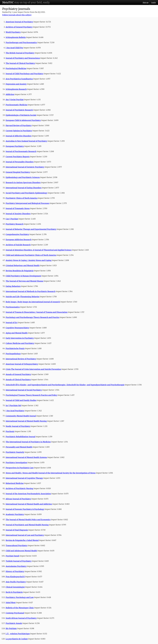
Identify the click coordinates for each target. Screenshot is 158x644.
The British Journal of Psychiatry (20, 53)
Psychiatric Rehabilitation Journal (20, 437)
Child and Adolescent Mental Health (21, 551)
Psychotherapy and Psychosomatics (21, 42)
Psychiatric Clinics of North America (22, 198)
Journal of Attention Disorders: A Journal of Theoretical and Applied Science (39, 250)
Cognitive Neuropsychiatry (17, 328)
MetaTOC (8, 2)
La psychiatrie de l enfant (17, 639)
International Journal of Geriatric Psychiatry (25, 167)
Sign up (146, 2)
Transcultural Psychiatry (17, 545)
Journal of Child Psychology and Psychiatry (25, 74)
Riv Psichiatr (11, 628)
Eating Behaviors (13, 286)
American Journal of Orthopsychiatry (22, 364)
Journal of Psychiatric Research (19, 110)
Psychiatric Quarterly (15, 452)
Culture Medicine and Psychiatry (20, 343)
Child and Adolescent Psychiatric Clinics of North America (31, 255)
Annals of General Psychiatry (18, 374)
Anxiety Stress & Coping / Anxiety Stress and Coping (29, 260)
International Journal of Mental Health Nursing (26, 421)
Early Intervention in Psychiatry (20, 338)
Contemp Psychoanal (15, 613)
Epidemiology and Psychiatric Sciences (23, 177)
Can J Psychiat (12, 219)
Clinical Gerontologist (15, 587)
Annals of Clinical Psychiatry (18, 380)
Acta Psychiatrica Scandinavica (19, 79)
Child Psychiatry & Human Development (23, 276)
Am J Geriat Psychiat (15, 100)
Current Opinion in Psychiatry (19, 131)
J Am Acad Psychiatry (15, 411)
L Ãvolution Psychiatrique (18, 634)
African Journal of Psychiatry (18, 499)
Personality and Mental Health (19, 447)
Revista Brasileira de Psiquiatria (20, 271)
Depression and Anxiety (16, 84)
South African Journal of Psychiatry (21, 618)
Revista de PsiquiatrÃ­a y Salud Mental (22, 540)
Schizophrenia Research (16, 89)
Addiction (10, 94)
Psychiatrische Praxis (15, 348)
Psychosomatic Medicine (17, 105)
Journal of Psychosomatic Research (21, 151)
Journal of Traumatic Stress (18, 208)
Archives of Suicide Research (18, 245)
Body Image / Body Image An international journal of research (33, 302)
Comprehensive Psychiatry (17, 234)
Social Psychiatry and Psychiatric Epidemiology (27, 193)
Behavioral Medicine (15, 483)
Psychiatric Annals (14, 623)
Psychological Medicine (16, 68)
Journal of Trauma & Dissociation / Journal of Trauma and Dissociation (37, 312)
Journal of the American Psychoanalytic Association (28, 494)
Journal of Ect (12, 323)
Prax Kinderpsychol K (15, 577)
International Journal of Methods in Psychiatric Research (31, 291)
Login (153, 2)
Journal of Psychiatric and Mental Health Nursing (27, 525)
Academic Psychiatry (15, 514)
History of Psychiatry (15, 571)
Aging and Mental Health (17, 333)
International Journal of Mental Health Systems (26, 457)
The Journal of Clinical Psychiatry (20, 63)
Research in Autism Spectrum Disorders (23, 183)
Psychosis (10, 431)
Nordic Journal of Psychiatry (18, 426)
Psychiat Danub (12, 556)
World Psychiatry (13, 32)
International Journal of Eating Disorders (24, 188)
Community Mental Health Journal (21, 416)
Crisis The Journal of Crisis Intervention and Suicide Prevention (33, 369)
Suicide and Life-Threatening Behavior (23, 297)
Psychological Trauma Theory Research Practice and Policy (31, 395)
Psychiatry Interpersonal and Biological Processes (28, 203)
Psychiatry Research (15, 224)
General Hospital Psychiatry (18, 172)
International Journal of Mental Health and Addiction (29, 504)
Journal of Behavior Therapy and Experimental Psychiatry (31, 229)
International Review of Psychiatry (21, 359)
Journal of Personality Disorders (20, 162)
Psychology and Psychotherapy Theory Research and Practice (33, 317)
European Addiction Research (19, 240)
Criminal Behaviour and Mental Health (23, 265)
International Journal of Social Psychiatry (24, 390)
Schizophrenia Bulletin (16, 37)
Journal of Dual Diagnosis (17, 530)
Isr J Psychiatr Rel (13, 405)
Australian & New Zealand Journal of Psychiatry (26, 141)
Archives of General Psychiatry (19, 27)
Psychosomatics (13, 307)
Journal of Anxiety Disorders (18, 214)
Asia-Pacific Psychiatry (16, 582)
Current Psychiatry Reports (18, 157)
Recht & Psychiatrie (14, 592)
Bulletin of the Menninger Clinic (20, 608)
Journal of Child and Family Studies (21, 400)
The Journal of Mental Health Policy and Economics (28, 520)
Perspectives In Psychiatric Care (20, 468)
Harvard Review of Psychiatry (19, 125)
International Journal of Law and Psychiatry (25, 535)
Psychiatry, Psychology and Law (20, 597)
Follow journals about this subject (17, 15)
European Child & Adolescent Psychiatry (23, 120)
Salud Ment (11, 603)
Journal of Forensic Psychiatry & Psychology (25, 509)
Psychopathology (13, 354)
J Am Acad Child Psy (14, 48)
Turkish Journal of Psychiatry (19, 561)
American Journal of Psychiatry (19, 22)
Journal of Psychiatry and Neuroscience (23, 58)
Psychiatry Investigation (16, 463)
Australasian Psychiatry (16, 566)
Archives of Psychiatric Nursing (19, 488)
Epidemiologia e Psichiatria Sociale (21, 115)
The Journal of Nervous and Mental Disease (25, 281)
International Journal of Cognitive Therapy (24, 478)
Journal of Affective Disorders (19, 136)
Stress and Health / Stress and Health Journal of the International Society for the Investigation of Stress (51, 473)
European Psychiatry (15, 146)
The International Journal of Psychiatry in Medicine (28, 442)
